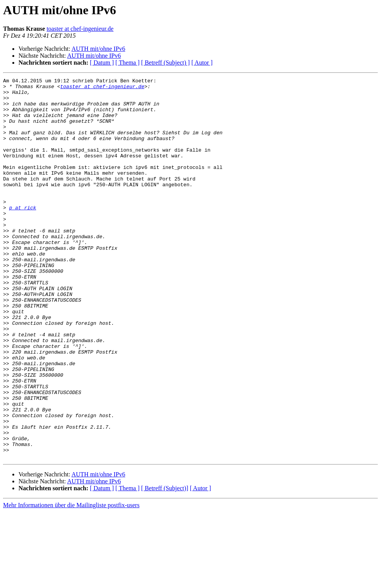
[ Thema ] (128, 63)
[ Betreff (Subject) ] (165, 63)
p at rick (23, 234)
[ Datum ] (102, 63)
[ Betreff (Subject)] (164, 564)
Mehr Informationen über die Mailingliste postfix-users (71, 581)
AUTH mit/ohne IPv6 (98, 49)
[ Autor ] (202, 63)
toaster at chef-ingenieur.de (80, 29)
